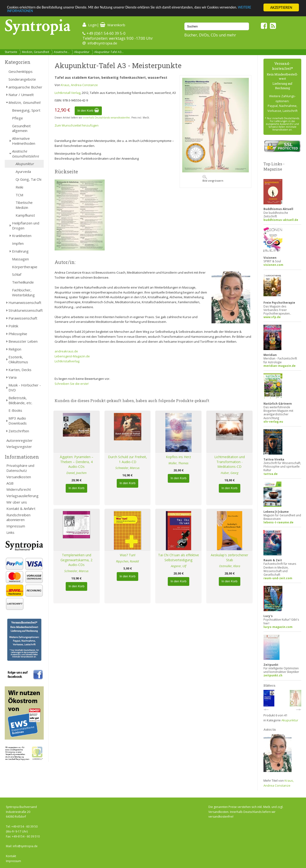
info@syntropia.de (102, 43)
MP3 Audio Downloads (18, 421)
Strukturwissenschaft (26, 310)
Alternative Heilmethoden (24, 141)
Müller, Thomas (179, 463)
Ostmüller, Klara (230, 566)
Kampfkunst (25, 215)
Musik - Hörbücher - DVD (25, 388)
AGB (10, 483)
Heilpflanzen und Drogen (26, 226)
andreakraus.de (66, 351)
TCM (19, 195)
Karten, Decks (20, 370)
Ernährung (20, 251)
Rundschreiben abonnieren (18, 517)
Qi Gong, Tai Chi (28, 179)
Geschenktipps (21, 71)
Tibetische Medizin (24, 205)
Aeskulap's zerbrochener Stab (229, 557)
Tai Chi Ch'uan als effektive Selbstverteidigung (179, 557)
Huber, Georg (230, 473)
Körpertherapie (25, 267)
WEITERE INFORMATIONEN (29, 12)
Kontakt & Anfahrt (21, 509)
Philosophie (18, 334)
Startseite (11, 52)
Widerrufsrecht (19, 489)
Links (10, 532)
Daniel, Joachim (76, 473)
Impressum (16, 526)
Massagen (20, 259)
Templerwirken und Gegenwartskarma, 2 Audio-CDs (76, 560)
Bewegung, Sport (26, 110)
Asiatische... (62, 52)
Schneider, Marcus (127, 468)
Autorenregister (19, 440)
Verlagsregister (19, 447)
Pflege (17, 118)
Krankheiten (22, 236)
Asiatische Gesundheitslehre (26, 154)
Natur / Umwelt (21, 95)
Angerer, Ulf (179, 566)
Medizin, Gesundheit (36, 52)
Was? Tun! (128, 555)
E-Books (15, 410)
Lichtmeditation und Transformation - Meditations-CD (230, 462)
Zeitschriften (19, 431)
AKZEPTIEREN (281, 7)
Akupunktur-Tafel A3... (109, 52)
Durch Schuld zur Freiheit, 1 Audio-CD (127, 459)
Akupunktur (82, 52)
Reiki (19, 187)
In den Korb (88, 111)
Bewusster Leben (23, 341)
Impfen (18, 243)
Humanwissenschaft (25, 302)
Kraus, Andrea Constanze (79, 85)
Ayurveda (23, 171)
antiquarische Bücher (25, 87)
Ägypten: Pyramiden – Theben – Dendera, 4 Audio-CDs (77, 462)
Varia (13, 377)
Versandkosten (19, 477)
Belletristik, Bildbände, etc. (20, 400)
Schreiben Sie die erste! (72, 384)
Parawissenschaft (23, 318)
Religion (15, 349)
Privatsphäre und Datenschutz (20, 468)
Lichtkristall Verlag (67, 93)
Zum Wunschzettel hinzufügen (77, 125)
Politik (13, 326)
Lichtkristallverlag (67, 361)
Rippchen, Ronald (127, 561)
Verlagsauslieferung (22, 496)
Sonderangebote (22, 79)
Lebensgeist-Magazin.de (72, 356)
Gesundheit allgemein (21, 128)
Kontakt (11, 856)
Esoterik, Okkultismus (18, 359)
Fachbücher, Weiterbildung (23, 292)
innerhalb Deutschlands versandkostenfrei (106, 118)
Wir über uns (17, 502)
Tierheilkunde (23, 282)
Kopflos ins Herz (178, 457)
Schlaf (17, 274)
